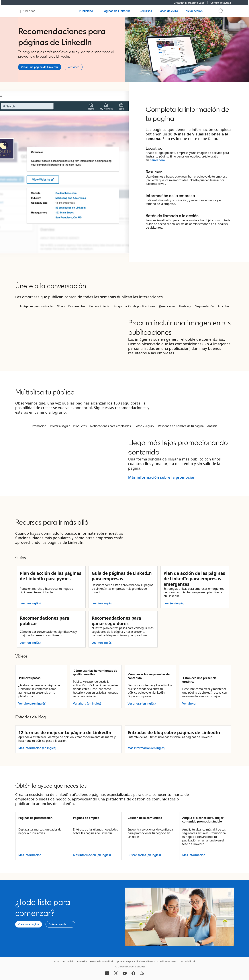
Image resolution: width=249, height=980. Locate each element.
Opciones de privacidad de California (135, 961)
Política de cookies (77, 961)
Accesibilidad (188, 961)
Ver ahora (189, 703)
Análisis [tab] (212, 426)
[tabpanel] (125, 337)
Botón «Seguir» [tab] (144, 426)
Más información (30, 855)
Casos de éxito (168, 11)
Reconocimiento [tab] (99, 306)
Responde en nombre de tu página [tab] (181, 426)
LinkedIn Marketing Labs (191, 3)
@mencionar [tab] (167, 306)
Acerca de (59, 961)
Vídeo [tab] (61, 306)
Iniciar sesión (194, 11)
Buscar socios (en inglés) (144, 855)
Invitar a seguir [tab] (60, 426)
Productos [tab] (80, 426)
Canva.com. (158, 160)
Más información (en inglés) (37, 748)
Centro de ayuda (221, 3)
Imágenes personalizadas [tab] (37, 306)
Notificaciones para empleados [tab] (110, 426)
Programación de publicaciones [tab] (134, 306)
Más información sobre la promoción (162, 477)
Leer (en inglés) (30, 603)
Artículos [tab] (223, 306)
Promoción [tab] (39, 426)
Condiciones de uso (168, 961)
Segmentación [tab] (205, 306)
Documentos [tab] (77, 306)
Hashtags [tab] (185, 306)
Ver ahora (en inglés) (32, 703)
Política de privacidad (101, 961)
